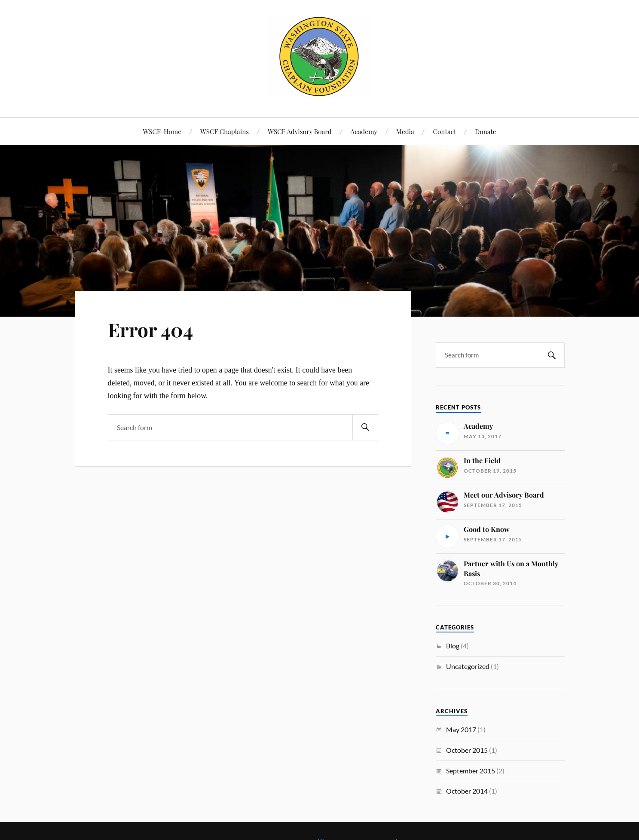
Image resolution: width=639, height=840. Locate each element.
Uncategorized (468, 666)
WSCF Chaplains (225, 131)
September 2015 (471, 771)
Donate (485, 131)
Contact (444, 131)
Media (405, 131)
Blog (453, 646)
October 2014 (467, 791)
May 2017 (461, 729)
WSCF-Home (162, 131)
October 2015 (467, 750)
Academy (364, 131)
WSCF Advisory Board (300, 131)
